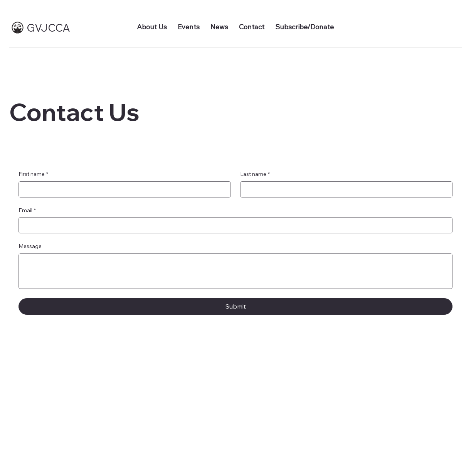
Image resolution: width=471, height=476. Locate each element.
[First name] (122, 189)
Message (30, 246)
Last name (255, 174)
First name (33, 174)
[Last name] (344, 189)
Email (27, 211)
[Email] (233, 225)
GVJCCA (48, 28)
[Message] (235, 271)
